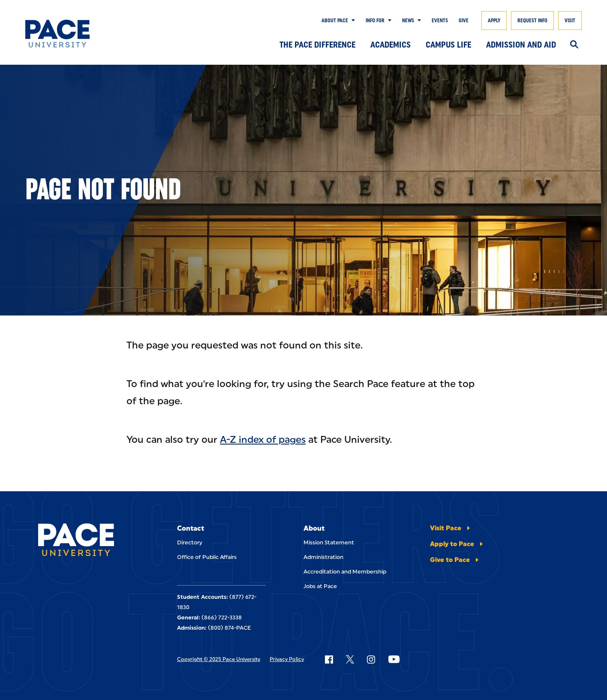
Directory (190, 542)
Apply (494, 21)
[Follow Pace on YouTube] (394, 659)
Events (440, 21)
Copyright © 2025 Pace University (219, 659)
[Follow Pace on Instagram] (371, 659)
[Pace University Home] (63, 34)
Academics (391, 45)
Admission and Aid (521, 45)
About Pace (335, 21)
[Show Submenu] (352, 21)
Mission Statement (329, 542)
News (408, 21)
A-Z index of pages (263, 440)
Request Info (532, 21)
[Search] (574, 45)
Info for (375, 21)
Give (464, 21)
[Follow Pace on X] (350, 659)
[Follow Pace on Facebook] (329, 659)
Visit (570, 21)
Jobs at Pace (320, 586)
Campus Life (448, 45)
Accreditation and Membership (345, 572)
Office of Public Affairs (207, 557)
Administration (323, 557)
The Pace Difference (317, 45)
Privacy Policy (287, 659)
